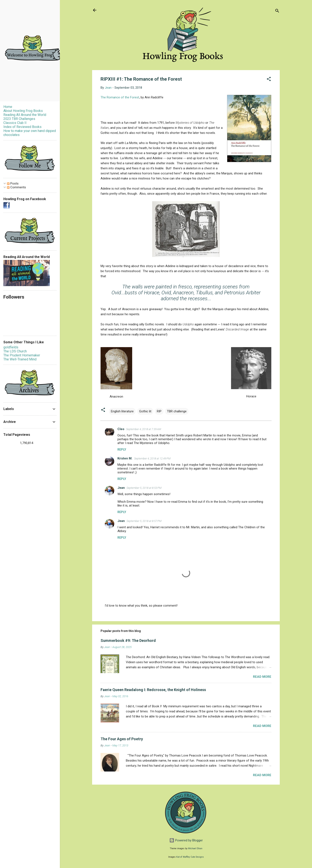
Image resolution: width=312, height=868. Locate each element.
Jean (121, 488)
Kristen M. (125, 458)
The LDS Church (15, 351)
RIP (159, 411)
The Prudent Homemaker (22, 355)
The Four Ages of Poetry (122, 739)
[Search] (277, 12)
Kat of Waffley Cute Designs (190, 857)
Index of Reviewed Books (22, 127)
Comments (16, 187)
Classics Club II (15, 123)
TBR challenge (177, 411)
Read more (262, 677)
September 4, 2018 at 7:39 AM (144, 429)
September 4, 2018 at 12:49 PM (152, 458)
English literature (122, 411)
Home (8, 107)
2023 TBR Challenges (19, 119)
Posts (13, 183)
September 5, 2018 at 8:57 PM (144, 521)
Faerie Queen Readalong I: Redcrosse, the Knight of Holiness (153, 690)
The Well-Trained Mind (20, 359)
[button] (269, 80)
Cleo (121, 429)
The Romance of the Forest (120, 97)
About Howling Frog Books (23, 111)
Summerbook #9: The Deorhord (128, 640)
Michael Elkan (195, 848)
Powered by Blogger (186, 840)
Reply (122, 450)
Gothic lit (145, 411)
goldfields (11, 347)
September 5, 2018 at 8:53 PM (144, 488)
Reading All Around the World (25, 115)
